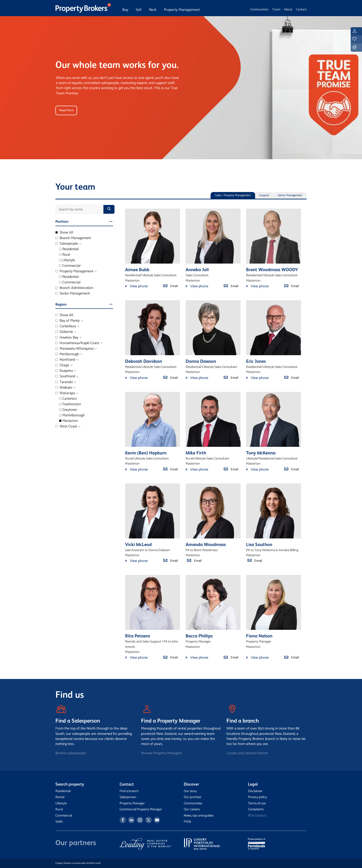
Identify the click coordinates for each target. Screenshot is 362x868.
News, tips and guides (199, 816)
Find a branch (129, 791)
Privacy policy (258, 797)
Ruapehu (64, 371)
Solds (59, 822)
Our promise (192, 797)
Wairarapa (65, 393)
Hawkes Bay (67, 338)
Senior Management (290, 195)
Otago (62, 365)
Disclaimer (255, 791)
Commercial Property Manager (141, 809)
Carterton (68, 399)
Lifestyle (67, 260)
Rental (60, 797)
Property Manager (132, 803)
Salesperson (128, 797)
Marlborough (67, 354)
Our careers (192, 809)
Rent (153, 10)
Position (62, 221)
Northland (65, 360)
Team (276, 9)
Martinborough (72, 415)
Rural (65, 255)
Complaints (256, 809)
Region (61, 304)
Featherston (70, 404)
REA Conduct (257, 816)
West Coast (66, 426)
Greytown (68, 410)
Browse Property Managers (161, 753)
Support (264, 195)
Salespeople (67, 244)
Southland (65, 376)
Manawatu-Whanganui (74, 349)
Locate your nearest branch (247, 753)
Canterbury (66, 326)
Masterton (68, 421)
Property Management (182, 10)
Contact (301, 9)
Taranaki (64, 382)
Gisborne (64, 332)
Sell (139, 10)
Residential (69, 249)
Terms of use (257, 803)
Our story (190, 791)
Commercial (70, 266)
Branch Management (73, 238)
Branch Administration (74, 288)
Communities (259, 9)
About (288, 9)
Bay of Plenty (68, 321)
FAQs (187, 822)
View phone (139, 286)
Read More (67, 110)
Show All (64, 233)
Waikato (64, 388)
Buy (125, 10)
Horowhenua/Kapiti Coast (77, 343)
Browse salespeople (71, 753)
